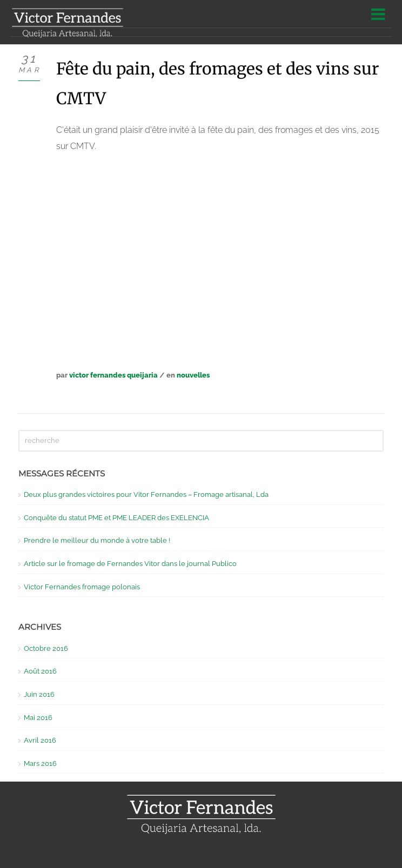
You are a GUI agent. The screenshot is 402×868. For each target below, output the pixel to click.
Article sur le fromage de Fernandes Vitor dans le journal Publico (130, 564)
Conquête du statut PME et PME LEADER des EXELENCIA (116, 518)
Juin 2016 (39, 694)
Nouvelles (193, 375)
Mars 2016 (40, 763)
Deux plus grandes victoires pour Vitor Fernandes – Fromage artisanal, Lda (146, 494)
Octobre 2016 (46, 648)
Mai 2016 (38, 718)
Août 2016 (40, 671)
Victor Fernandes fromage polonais (82, 587)
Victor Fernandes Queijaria (113, 375)
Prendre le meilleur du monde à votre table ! (97, 540)
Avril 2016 (40, 740)
